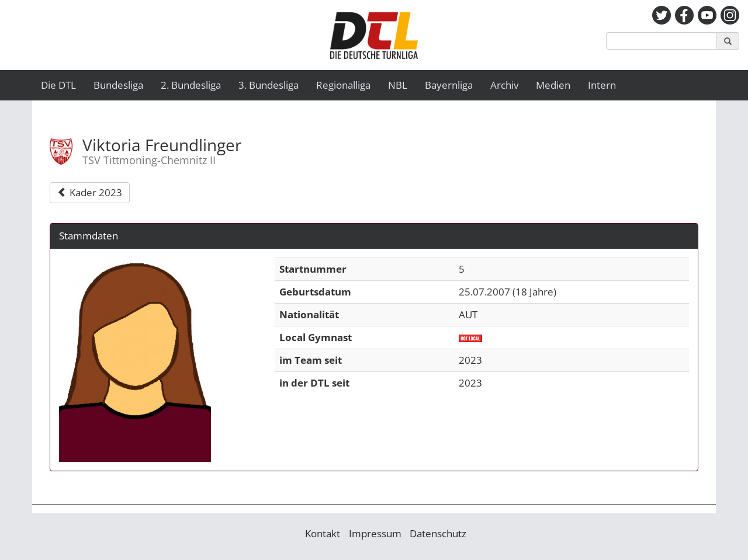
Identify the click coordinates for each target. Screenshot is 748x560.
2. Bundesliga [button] (191, 85)
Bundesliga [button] (118, 85)
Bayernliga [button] (449, 85)
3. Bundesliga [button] (269, 85)
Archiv (504, 85)
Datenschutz (438, 533)
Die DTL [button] (58, 85)
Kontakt (323, 533)
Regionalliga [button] (343, 85)
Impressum (375, 533)
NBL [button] (398, 85)
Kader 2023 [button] (90, 192)
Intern (602, 85)
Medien (553, 85)
